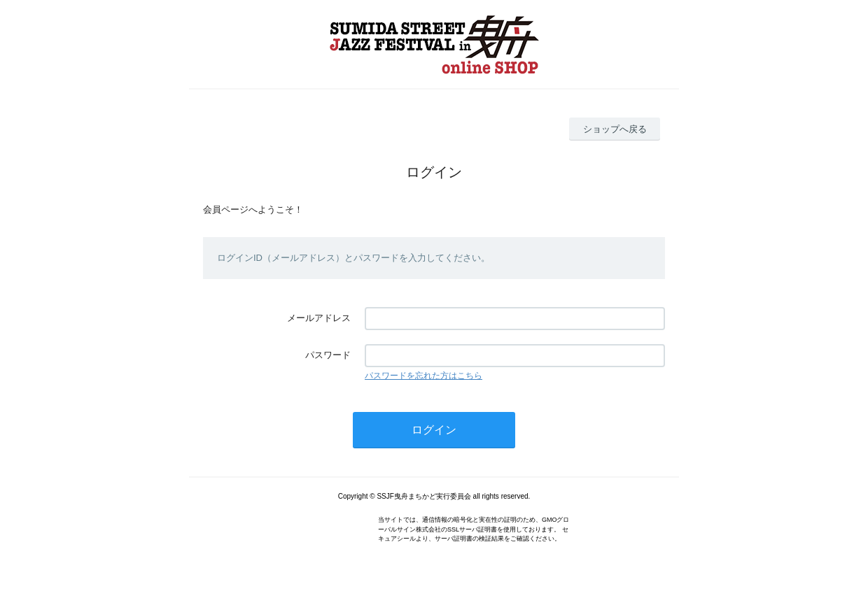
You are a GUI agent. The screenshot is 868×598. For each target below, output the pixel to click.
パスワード (328, 355)
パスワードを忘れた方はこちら (423, 376)
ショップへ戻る (615, 129)
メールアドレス (319, 318)
